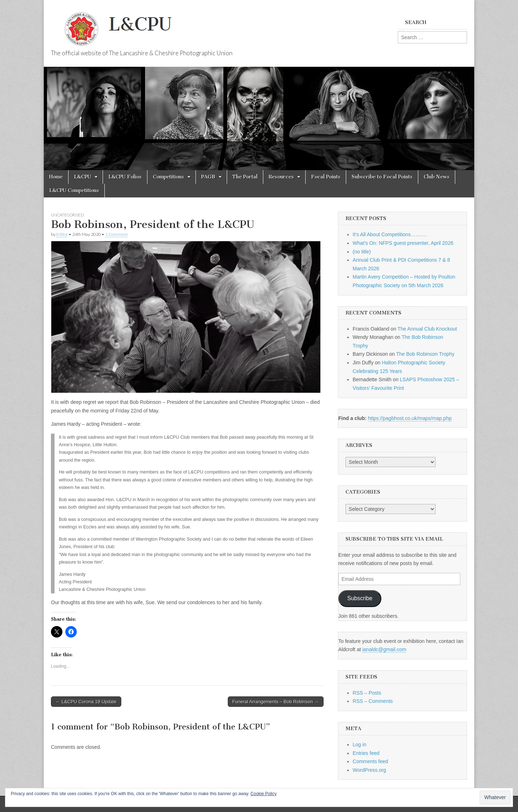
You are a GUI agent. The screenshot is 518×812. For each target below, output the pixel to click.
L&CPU (83, 177)
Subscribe (360, 598)
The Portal (245, 177)
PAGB (208, 177)
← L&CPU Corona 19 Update (86, 702)
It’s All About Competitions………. (390, 234)
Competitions (168, 177)
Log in (359, 745)
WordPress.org (369, 770)
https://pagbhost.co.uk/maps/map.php (410, 418)
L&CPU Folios (125, 177)
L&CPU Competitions (74, 190)
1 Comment (116, 234)
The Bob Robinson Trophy (425, 354)
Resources (281, 177)
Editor (62, 234)
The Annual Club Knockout (427, 329)
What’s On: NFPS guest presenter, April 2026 (403, 243)
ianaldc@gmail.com (384, 649)
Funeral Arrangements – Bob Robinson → (276, 702)
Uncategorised (67, 215)
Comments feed (370, 761)
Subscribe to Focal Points (382, 177)
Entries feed (366, 753)
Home (56, 177)
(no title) (362, 252)
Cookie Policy (263, 794)
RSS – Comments (373, 701)
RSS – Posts (367, 693)
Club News (437, 177)
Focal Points (326, 177)
